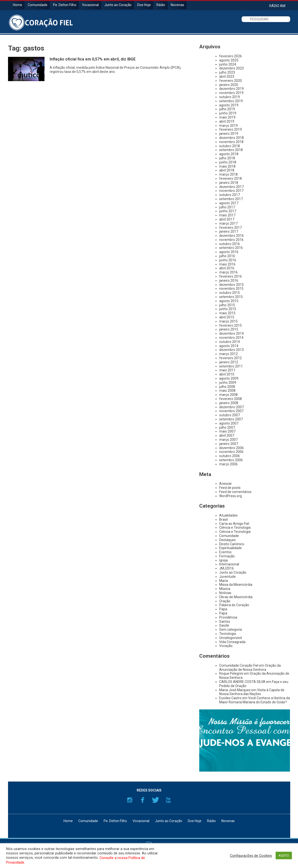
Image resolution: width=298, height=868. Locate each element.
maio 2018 (227, 166)
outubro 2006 (230, 456)
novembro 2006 (231, 452)
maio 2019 (227, 117)
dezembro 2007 (231, 407)
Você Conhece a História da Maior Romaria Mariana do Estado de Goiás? (255, 700)
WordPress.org (230, 496)
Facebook (143, 800)
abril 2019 (227, 121)
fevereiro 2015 (230, 325)
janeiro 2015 (229, 329)
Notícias (225, 593)
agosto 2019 (229, 105)
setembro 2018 (231, 150)
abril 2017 (227, 219)
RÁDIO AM (277, 6)
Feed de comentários (235, 492)
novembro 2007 (231, 411)
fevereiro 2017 (230, 228)
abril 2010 (227, 374)
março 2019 (228, 126)
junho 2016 (228, 260)
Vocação (226, 646)
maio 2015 (227, 313)
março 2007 (228, 440)
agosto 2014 (229, 346)
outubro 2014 (230, 342)
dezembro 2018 (231, 138)
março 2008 (228, 395)
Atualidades (228, 515)
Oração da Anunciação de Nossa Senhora (250, 668)
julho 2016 (227, 256)
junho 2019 (228, 113)
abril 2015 (227, 317)
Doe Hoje (144, 5)
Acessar (226, 484)
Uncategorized (230, 638)
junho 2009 (228, 383)
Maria (224, 581)
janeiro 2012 (229, 362)
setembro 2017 (231, 199)
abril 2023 (227, 77)
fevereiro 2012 (230, 358)
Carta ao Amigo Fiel (234, 524)
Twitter (155, 800)
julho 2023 (227, 72)
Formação (227, 556)
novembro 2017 (231, 191)
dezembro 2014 (231, 333)
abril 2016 (227, 268)
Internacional (229, 564)
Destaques (227, 540)
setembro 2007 (231, 419)
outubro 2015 (230, 293)
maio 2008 (227, 391)
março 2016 (228, 272)
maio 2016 (227, 264)
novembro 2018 (231, 142)
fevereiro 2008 (230, 399)
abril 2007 (227, 435)
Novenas (177, 5)
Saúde (224, 625)
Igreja (223, 560)
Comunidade (38, 5)
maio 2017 (227, 215)
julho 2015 (227, 305)
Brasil (223, 519)
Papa (223, 609)
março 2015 (228, 321)
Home (18, 5)
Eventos (225, 552)
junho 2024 (228, 64)
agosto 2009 (229, 378)
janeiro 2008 (229, 403)
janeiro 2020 (229, 85)
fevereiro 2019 (230, 129)
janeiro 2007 (229, 444)
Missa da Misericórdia (236, 585)
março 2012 (228, 354)
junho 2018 (228, 162)
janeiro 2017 (229, 231)
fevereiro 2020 (230, 81)
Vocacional (90, 5)
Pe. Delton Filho (65, 5)
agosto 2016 (229, 252)
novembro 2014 (231, 338)
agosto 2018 (229, 154)
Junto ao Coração (118, 5)
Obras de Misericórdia (236, 597)
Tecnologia (228, 634)
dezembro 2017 (231, 187)
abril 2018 (227, 170)
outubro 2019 (230, 97)
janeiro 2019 (229, 134)
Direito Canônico (232, 544)
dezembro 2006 (231, 448)
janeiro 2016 (229, 281)
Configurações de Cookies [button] (251, 856)
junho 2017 (228, 211)
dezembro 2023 (231, 68)
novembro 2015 (231, 289)
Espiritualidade (230, 548)
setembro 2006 (231, 460)
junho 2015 (228, 309)
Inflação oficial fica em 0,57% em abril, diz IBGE (93, 59)
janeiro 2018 (229, 183)
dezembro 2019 (231, 89)
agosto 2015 (229, 301)
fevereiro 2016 (230, 276)
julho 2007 (227, 427)
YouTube (168, 800)
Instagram (130, 800)
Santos (225, 621)
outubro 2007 (230, 415)
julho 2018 (227, 158)
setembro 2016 (231, 248)
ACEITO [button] (284, 855)
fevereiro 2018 (230, 179)
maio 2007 (227, 431)
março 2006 (228, 464)
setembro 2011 (231, 366)
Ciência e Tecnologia (235, 528)
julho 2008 (227, 387)
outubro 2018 (230, 146)
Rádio (161, 5)
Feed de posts (230, 488)
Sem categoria (230, 630)
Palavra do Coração (234, 605)
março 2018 (228, 174)
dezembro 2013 (231, 350)
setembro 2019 (231, 101)
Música (225, 589)
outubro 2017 (230, 195)
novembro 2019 (231, 93)
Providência (228, 617)
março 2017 (228, 223)
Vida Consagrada (232, 642)
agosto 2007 (229, 423)
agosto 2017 (229, 203)
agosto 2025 (229, 60)
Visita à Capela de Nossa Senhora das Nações (252, 692)
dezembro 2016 (231, 236)
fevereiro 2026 (230, 56)
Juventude (227, 577)
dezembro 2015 (231, 285)
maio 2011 (227, 370)
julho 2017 (227, 207)
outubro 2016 (230, 244)
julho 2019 (227, 109)
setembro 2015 (231, 297)
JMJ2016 (226, 568)
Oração (225, 601)
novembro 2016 (231, 240)
